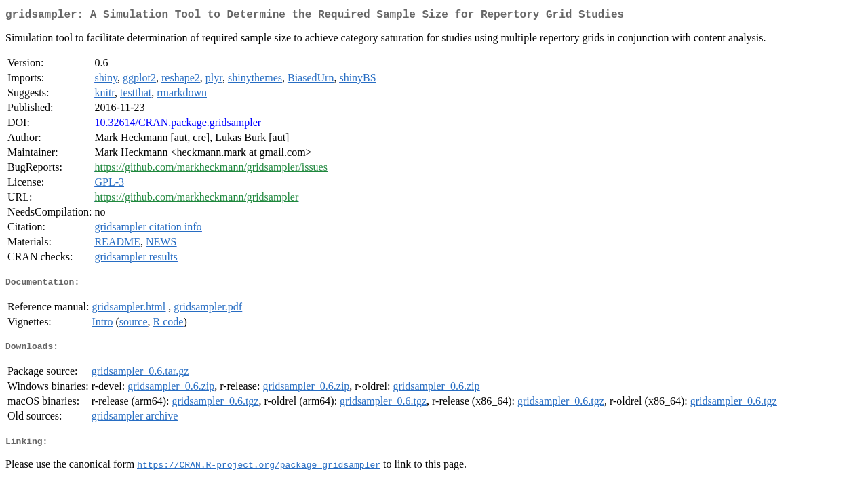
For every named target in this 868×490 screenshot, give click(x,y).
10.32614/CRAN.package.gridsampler (178, 125)
